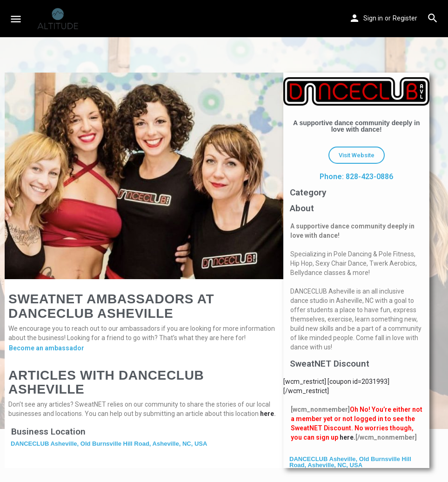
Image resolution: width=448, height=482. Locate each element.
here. (348, 437)
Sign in (373, 18)
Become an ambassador (47, 348)
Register (405, 18)
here (267, 414)
